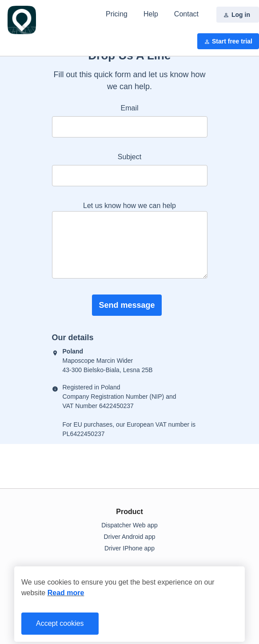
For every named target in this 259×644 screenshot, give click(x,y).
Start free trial (228, 41)
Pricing (117, 14)
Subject (129, 157)
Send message (127, 305)
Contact (186, 14)
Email (129, 108)
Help (151, 14)
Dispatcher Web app (129, 525)
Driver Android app (130, 537)
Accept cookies (60, 623)
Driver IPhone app (129, 548)
